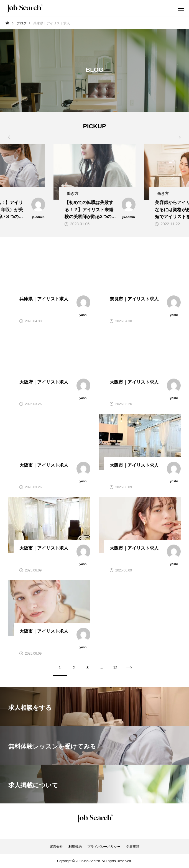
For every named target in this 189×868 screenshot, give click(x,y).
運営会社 (56, 847)
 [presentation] (12, 137)
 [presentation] (177, 137)
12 (115, 668)
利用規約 (75, 847)
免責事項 (133, 847)
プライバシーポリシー (104, 847)
